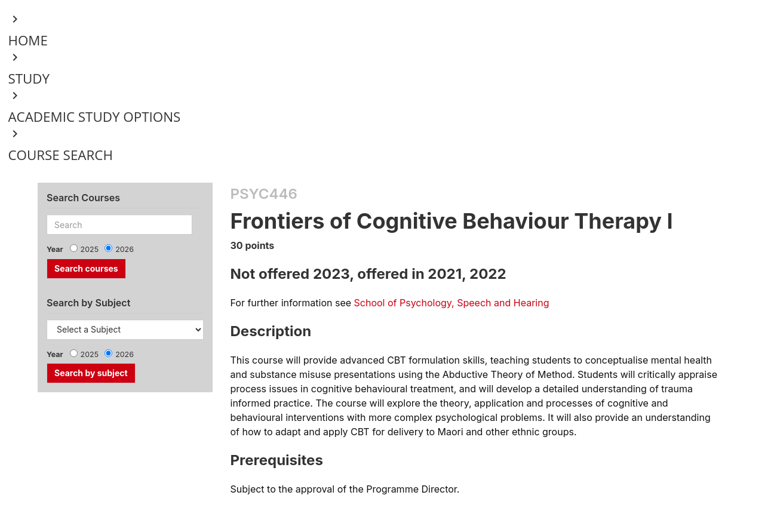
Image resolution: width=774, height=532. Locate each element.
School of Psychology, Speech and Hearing (452, 303)
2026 (125, 249)
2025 (90, 249)
